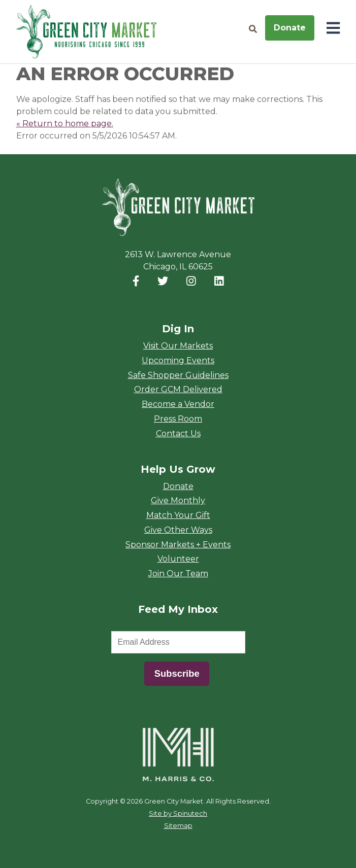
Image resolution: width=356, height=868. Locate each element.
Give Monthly (178, 500)
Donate (290, 28)
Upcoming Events (178, 360)
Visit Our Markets (178, 346)
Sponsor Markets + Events (178, 545)
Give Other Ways (178, 530)
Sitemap (178, 826)
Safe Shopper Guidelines (178, 375)
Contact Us (178, 433)
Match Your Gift (178, 515)
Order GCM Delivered (178, 389)
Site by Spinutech (178, 813)
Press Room (178, 419)
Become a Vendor (178, 404)
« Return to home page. (65, 124)
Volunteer (178, 559)
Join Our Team (178, 574)
